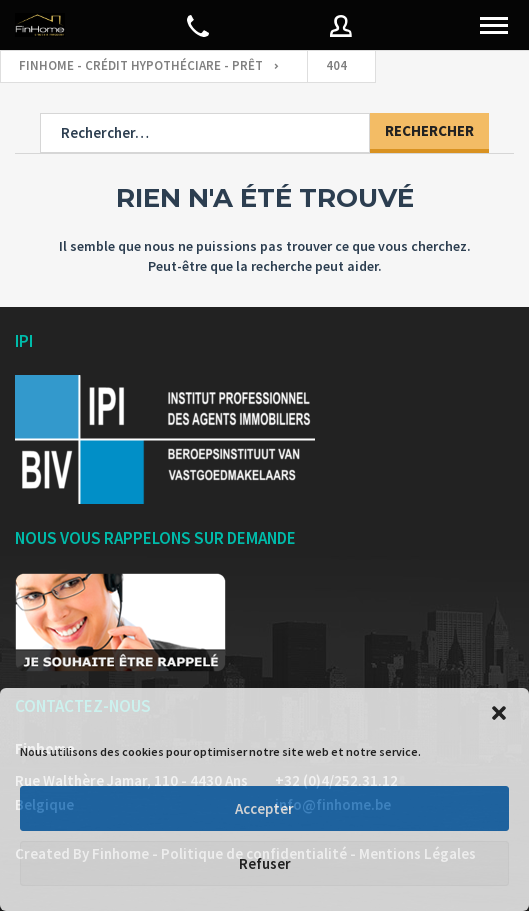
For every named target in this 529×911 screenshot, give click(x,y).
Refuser (265, 863)
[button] (499, 713)
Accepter (264, 808)
